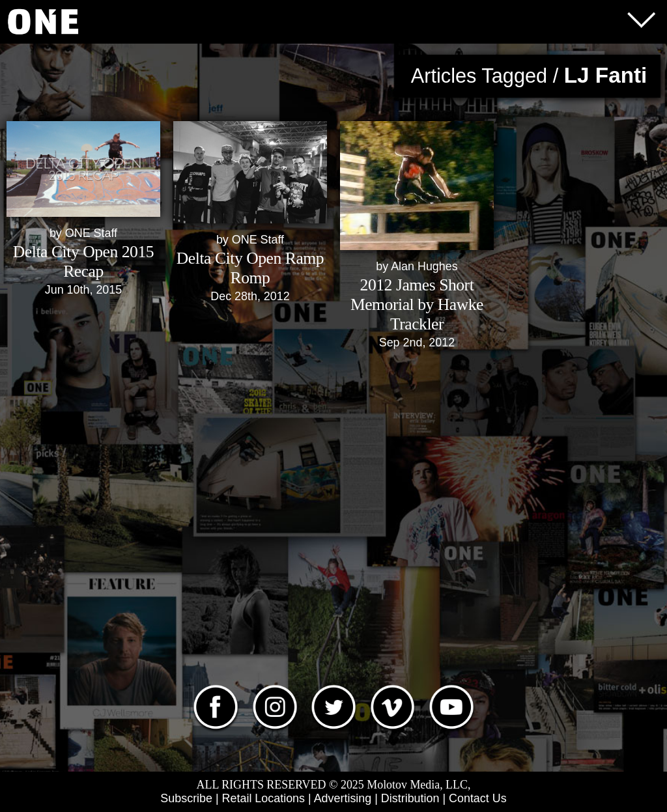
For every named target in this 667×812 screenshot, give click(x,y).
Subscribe (186, 798)
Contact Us (478, 798)
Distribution (410, 798)
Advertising (343, 798)
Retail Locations (263, 798)
